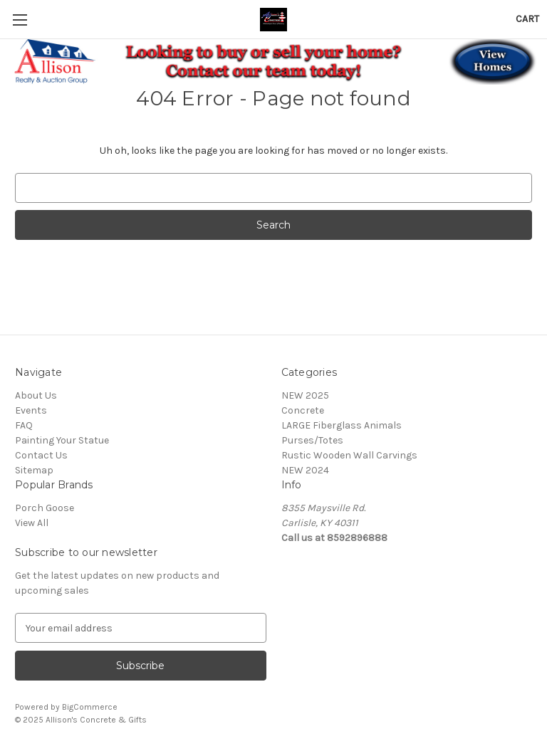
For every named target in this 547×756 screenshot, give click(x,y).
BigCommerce (90, 707)
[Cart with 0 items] (527, 19)
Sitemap (34, 470)
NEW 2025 (305, 395)
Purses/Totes (312, 440)
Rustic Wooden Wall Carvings (349, 455)
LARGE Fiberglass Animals (342, 425)
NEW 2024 (305, 470)
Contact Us (41, 455)
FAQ (24, 425)
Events (31, 410)
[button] (274, 62)
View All (32, 523)
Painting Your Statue (62, 440)
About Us (36, 395)
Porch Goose (45, 508)
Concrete (303, 410)
